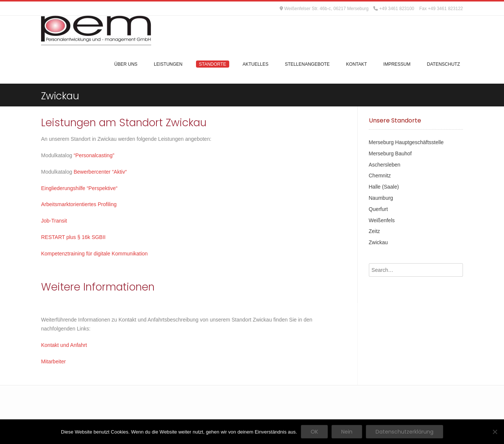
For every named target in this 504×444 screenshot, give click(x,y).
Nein (347, 432)
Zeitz (374, 231)
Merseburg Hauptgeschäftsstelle (406, 142)
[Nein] (495, 432)
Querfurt (378, 209)
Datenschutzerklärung (405, 432)
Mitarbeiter (53, 361)
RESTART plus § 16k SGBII (73, 237)
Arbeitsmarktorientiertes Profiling (79, 204)
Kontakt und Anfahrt (64, 345)
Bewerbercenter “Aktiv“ (100, 172)
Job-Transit (54, 221)
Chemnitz (380, 176)
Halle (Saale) (384, 187)
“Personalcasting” (93, 155)
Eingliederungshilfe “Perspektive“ (79, 188)
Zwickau (378, 242)
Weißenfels (382, 220)
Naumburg (381, 198)
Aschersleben (385, 165)
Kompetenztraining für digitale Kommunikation (94, 254)
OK (314, 432)
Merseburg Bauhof (390, 153)
